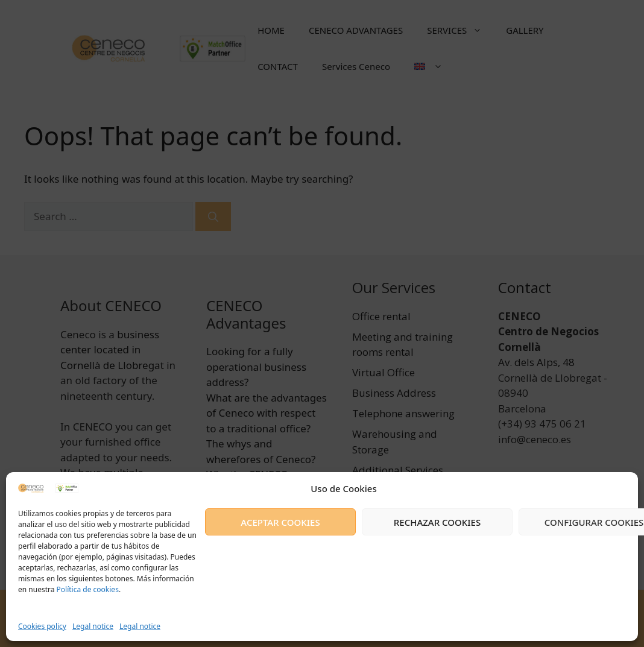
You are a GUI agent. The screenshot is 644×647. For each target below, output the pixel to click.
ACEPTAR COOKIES (280, 522)
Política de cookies (86, 589)
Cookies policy (42, 626)
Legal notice (93, 626)
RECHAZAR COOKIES (437, 522)
